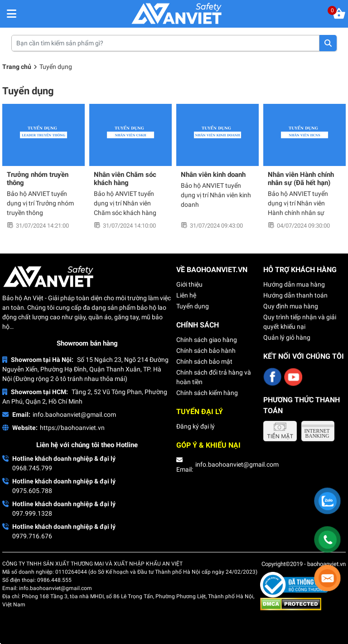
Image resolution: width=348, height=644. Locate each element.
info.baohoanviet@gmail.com (74, 415)
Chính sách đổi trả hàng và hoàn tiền (214, 377)
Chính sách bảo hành (206, 351)
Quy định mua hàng (291, 306)
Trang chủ (17, 67)
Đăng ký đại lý (196, 426)
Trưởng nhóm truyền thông (38, 179)
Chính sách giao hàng (207, 340)
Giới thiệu (189, 284)
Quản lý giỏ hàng (287, 337)
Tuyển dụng (193, 306)
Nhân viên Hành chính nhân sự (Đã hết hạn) (301, 179)
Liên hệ (186, 295)
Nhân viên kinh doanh (213, 175)
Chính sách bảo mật (204, 361)
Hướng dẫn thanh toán (295, 295)
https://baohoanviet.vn (72, 428)
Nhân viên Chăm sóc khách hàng (125, 179)
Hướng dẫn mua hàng (294, 284)
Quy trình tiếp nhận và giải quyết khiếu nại (300, 322)
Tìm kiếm (328, 43)
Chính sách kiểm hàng (207, 393)
